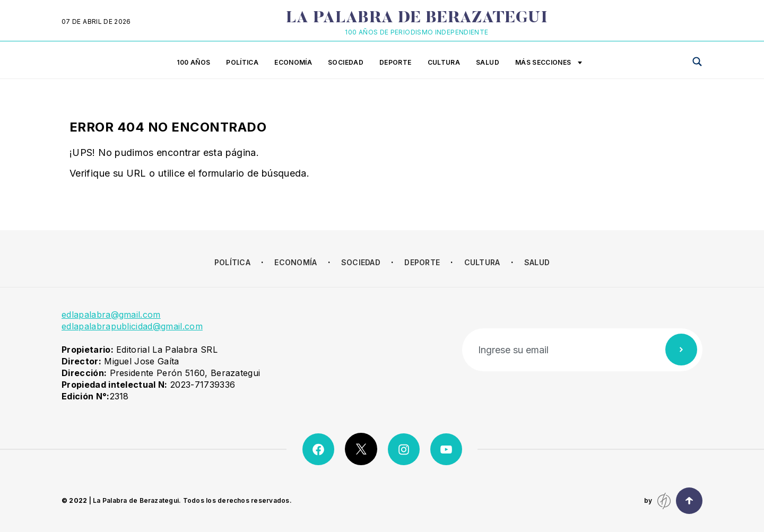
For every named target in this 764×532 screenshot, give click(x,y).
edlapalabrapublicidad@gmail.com (132, 326)
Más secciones (549, 63)
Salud (488, 62)
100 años (193, 62)
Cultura (444, 62)
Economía (293, 62)
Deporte (396, 62)
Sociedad (346, 62)
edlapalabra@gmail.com (111, 315)
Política (242, 62)
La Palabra (417, 19)
